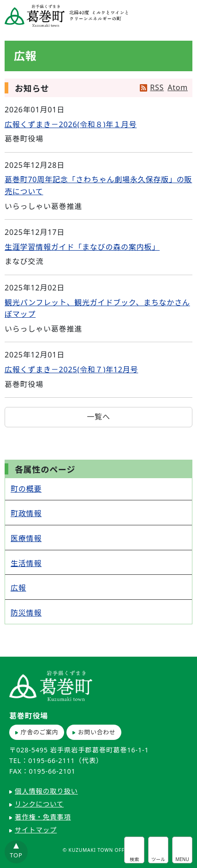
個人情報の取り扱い (46, 791)
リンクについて (39, 804)
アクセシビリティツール (158, 850)
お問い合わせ (97, 732)
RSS (157, 87)
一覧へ (98, 417)
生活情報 (26, 563)
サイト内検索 (134, 850)
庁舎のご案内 (40, 732)
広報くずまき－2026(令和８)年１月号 (71, 124)
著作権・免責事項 (43, 817)
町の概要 (26, 489)
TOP (16, 855)
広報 (18, 588)
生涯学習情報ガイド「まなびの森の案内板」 (82, 247)
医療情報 (26, 538)
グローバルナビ (182, 850)
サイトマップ (36, 830)
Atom (178, 87)
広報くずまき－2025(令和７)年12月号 (71, 369)
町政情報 (26, 513)
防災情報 (26, 613)
